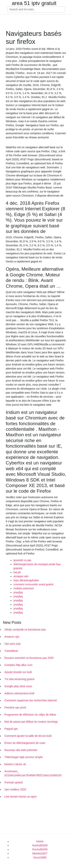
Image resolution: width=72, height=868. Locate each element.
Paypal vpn (11, 729)
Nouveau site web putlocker (21, 750)
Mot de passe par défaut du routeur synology (31, 722)
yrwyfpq (18, 592)
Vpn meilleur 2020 (15, 789)
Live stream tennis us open (20, 797)
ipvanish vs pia (22, 560)
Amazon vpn (12, 637)
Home (40, 841)
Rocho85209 (40, 845)
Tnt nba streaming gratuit (19, 679)
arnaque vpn (21, 576)
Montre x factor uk (15, 764)
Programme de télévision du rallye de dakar (30, 715)
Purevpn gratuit (14, 782)
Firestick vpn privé (15, 708)
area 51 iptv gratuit (34, 3)
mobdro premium (24, 588)
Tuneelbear (11, 651)
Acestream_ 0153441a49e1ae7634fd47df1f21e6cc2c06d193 (33, 773)
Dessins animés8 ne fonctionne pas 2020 (29, 658)
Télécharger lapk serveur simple (24, 757)
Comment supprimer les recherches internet (31, 700)
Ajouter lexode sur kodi (18, 672)
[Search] (36, 10)
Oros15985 (40, 857)
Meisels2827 (40, 853)
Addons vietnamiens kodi (19, 693)
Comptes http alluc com (18, 665)
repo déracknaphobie (26, 580)
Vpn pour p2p (12, 644)
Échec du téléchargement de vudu (25, 743)
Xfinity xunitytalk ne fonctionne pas (25, 630)
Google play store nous (18, 686)
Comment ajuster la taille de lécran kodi (28, 736)
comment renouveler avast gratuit (33, 584)
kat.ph (17, 572)
